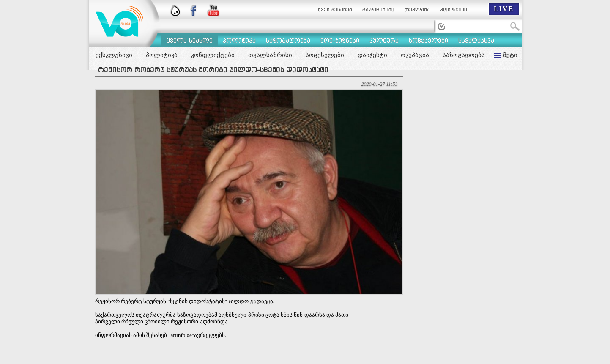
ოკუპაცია (415, 55)
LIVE (504, 9)
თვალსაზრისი (270, 55)
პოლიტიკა (162, 55)
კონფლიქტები (213, 55)
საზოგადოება (464, 55)
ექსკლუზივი (114, 55)
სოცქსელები (325, 55)
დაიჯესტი (372, 55)
